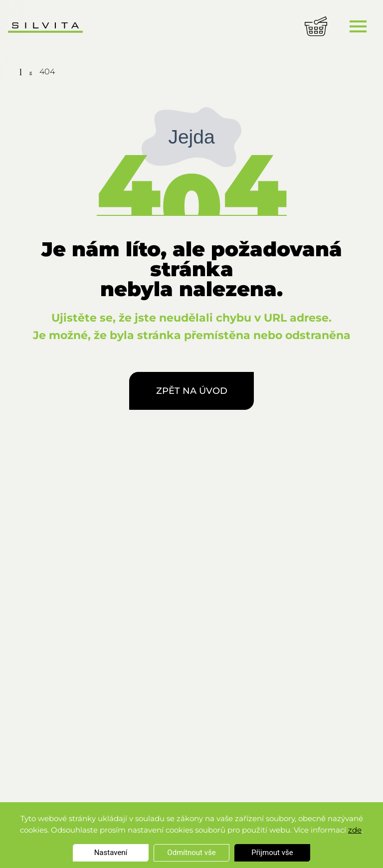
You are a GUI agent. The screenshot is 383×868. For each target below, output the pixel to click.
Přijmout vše (272, 853)
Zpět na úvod (192, 391)
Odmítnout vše (191, 853)
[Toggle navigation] (358, 26)
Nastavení (111, 853)
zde (355, 830)
